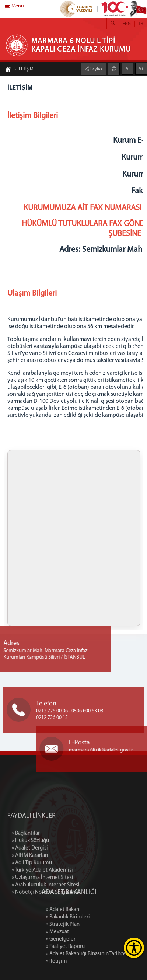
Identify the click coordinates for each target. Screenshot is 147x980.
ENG (127, 24)
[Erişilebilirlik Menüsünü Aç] (134, 948)
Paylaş (96, 69)
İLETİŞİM (24, 69)
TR (141, 24)
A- (128, 69)
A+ (141, 69)
